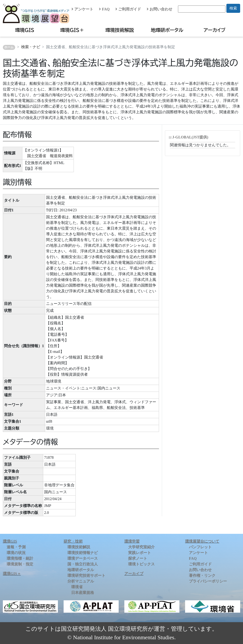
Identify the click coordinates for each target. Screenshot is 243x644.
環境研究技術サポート (86, 575)
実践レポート (140, 553)
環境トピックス (141, 564)
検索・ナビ (31, 47)
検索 (233, 8)
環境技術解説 (120, 30)
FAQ (104, 9)
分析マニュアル (81, 581)
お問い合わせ (159, 9)
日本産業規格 (83, 593)
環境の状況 (16, 553)
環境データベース (83, 558)
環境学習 (132, 541)
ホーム (9, 47)
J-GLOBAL (190, 137)
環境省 (77, 587)
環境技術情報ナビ (83, 553)
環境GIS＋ (72, 30)
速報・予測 (16, 547)
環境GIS (25, 30)
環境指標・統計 (20, 558)
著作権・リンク (202, 575)
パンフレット (200, 547)
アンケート (82, 9)
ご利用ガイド (128, 9)
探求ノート (138, 558)
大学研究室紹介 (141, 547)
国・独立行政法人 (83, 564)
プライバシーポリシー (208, 581)
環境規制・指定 (20, 564)
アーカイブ (215, 30)
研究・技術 (73, 541)
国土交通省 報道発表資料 (50, 156)
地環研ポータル (167, 30)
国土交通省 (93, 357)
